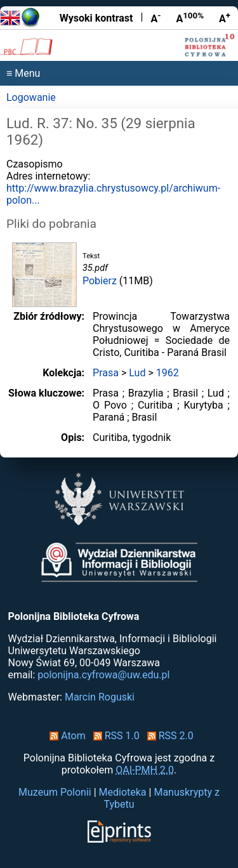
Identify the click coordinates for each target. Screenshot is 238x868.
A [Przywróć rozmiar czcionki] (190, 18)
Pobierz (100, 281)
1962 (168, 373)
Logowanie (31, 97)
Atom (65, 736)
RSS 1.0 (114, 736)
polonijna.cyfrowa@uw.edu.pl (103, 675)
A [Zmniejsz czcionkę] (155, 18)
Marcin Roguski (100, 697)
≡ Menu (23, 73)
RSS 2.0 (168, 736)
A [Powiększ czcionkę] (225, 18)
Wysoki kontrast (96, 18)
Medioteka (123, 792)
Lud (137, 373)
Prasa (106, 373)
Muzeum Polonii (55, 792)
